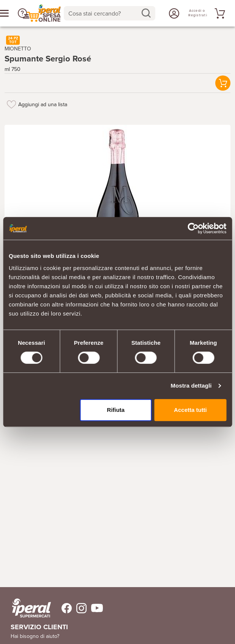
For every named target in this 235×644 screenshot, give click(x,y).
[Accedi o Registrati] (173, 13)
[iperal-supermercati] (32, 608)
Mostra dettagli (191, 386)
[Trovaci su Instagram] (79, 608)
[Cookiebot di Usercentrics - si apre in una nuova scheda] (193, 228)
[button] (223, 83)
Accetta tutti (190, 410)
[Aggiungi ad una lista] (11, 104)
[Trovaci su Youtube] (95, 608)
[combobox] (110, 13)
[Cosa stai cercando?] (104, 13)
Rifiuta (116, 410)
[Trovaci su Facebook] (62, 608)
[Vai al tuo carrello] (219, 13)
